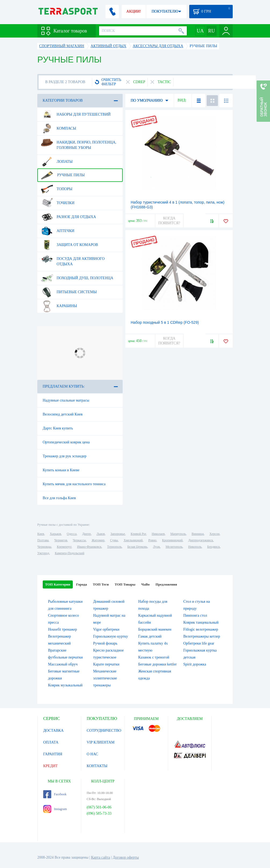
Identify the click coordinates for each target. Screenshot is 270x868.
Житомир (98, 540)
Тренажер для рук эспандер (65, 456)
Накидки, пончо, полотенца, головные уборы (79, 143)
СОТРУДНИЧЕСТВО (104, 731)
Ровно (152, 540)
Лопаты (57, 162)
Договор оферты (126, 857)
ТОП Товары (125, 584)
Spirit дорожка (195, 664)
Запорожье (118, 534)
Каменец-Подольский (70, 553)
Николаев (158, 534)
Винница (198, 534)
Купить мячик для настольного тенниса (74, 484)
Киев (41, 534)
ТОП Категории (58, 584)
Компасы (59, 128)
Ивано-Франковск (89, 547)
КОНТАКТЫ (97, 766)
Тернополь (114, 547)
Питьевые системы (69, 292)
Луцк (156, 547)
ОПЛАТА (51, 742)
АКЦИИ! (134, 11)
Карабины (59, 306)
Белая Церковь (137, 547)
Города (82, 584)
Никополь (195, 547)
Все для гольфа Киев (59, 498)
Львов (101, 534)
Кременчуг (64, 547)
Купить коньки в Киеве (61, 470)
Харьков (55, 534)
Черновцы (44, 547)
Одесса (72, 534)
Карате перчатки (106, 664)
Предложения (166, 584)
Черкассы (79, 540)
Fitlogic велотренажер (201, 629)
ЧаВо (145, 584)
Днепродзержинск (201, 540)
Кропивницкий (172, 540)
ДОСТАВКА (53, 731)
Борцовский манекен (155, 629)
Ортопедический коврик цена (66, 442)
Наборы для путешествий (76, 115)
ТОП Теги (101, 584)
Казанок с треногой (154, 657)
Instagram (55, 809)
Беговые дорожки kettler (157, 664)
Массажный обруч (63, 664)
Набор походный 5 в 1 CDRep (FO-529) (165, 322)
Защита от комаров (69, 245)
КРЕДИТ (50, 766)
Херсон (214, 534)
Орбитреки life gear (199, 643)
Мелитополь (174, 547)
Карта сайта (101, 857)
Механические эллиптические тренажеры (105, 678)
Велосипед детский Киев (63, 414)
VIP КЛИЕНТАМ (101, 742)
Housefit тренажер (63, 629)
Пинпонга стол (195, 615)
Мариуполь (178, 534)
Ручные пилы (63, 175)
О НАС (92, 754)
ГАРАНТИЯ (53, 754)
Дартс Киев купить (58, 428)
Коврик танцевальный (201, 622)
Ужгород (43, 553)
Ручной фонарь (105, 643)
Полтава (43, 540)
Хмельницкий (133, 540)
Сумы (114, 540)
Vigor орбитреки (106, 629)
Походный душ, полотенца (77, 278)
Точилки (58, 203)
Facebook (55, 794)
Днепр (86, 534)
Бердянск (214, 547)
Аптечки (58, 231)
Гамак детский (150, 636)
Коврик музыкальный (65, 685)
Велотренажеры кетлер (202, 636)
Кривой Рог (138, 534)
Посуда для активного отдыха (73, 259)
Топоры (57, 189)
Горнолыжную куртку (111, 636)
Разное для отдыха (68, 217)
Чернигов (61, 540)
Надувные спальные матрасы (66, 400)
